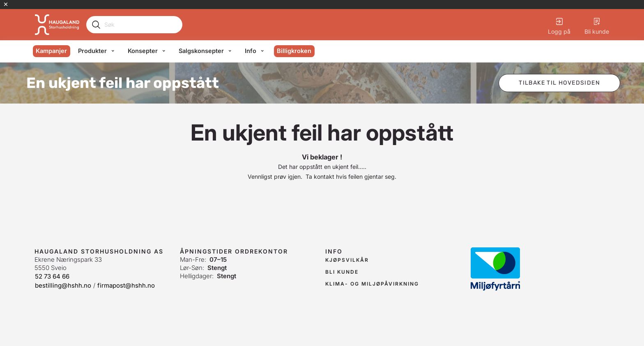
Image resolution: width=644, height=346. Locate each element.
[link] (347, 260)
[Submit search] (96, 25)
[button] (559, 83)
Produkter (92, 51)
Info (251, 51)
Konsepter (143, 51)
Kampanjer (51, 51)
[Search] (140, 25)
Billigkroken (294, 51)
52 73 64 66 (52, 276)
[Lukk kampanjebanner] (6, 5)
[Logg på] (559, 25)
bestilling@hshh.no (63, 285)
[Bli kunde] (597, 25)
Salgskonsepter (201, 51)
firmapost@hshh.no (126, 285)
